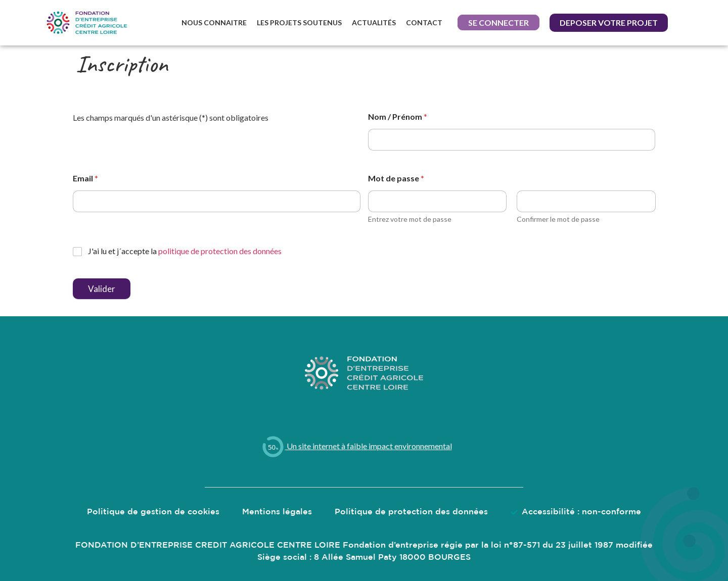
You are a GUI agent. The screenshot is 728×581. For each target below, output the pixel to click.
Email (85, 178)
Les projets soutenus (299, 22)
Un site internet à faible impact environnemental (356, 446)
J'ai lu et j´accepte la (185, 251)
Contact (424, 22)
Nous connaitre (214, 22)
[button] (498, 23)
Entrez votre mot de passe (410, 219)
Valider (102, 289)
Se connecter (498, 22)
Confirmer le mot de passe (558, 219)
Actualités (374, 22)
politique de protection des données (220, 251)
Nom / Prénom (398, 116)
